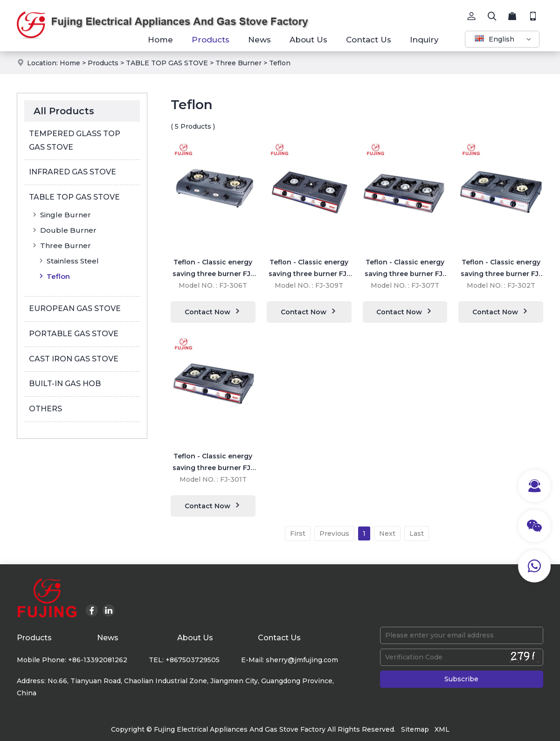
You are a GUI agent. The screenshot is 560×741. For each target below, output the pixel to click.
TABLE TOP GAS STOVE (167, 63)
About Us (308, 40)
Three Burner (239, 63)
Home (160, 40)
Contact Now (213, 312)
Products (211, 40)
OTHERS (45, 409)
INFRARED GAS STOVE (73, 172)
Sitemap (415, 729)
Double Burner (64, 230)
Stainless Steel (68, 261)
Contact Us (369, 40)
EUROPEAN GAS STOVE (75, 308)
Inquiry (424, 40)
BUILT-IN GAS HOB (65, 384)
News (259, 40)
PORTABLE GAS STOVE (74, 334)
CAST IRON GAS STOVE (74, 359)
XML (442, 729)
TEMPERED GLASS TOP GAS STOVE (75, 140)
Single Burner (61, 215)
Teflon (280, 63)
